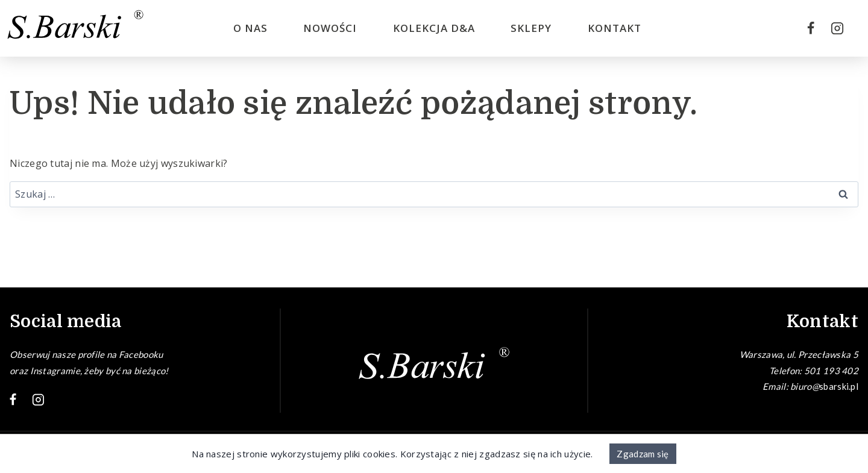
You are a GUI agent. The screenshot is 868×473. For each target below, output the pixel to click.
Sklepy (531, 28)
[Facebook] (811, 28)
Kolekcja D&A (434, 28)
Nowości (330, 28)
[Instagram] (837, 28)
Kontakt (615, 28)
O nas (250, 28)
